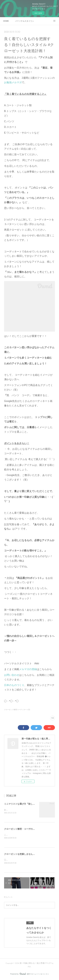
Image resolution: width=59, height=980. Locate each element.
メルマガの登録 (28, 669)
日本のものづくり (14, 685)
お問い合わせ (12, 675)
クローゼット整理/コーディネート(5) (17, 710)
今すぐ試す (38, 13)
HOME (6, 21)
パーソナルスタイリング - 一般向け (25, 21)
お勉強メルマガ (13, 82)
